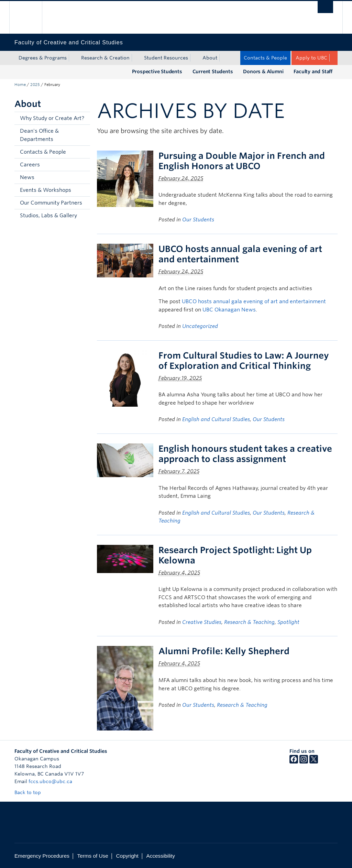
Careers (30, 165)
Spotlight (288, 622)
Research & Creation (105, 58)
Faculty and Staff (313, 72)
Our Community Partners (51, 203)
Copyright (127, 856)
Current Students (213, 72)
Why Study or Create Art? (52, 118)
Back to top (31, 792)
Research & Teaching (249, 622)
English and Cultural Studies (216, 419)
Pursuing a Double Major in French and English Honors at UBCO (242, 161)
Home (20, 85)
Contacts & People (265, 58)
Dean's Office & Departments (39, 135)
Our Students (198, 220)
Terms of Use (93, 856)
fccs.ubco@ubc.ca (50, 781)
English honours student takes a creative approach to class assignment (245, 454)
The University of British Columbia (31, 17)
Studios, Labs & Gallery (48, 216)
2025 (35, 85)
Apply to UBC (311, 58)
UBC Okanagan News (229, 310)
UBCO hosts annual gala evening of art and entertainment (254, 301)
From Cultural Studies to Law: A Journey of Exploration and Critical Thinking (244, 361)
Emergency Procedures (42, 856)
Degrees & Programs (43, 58)
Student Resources (166, 58)
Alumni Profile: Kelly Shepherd (224, 651)
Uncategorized (200, 326)
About (210, 58)
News (27, 177)
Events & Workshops (46, 190)
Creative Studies (202, 622)
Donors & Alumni (263, 72)
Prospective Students (157, 72)
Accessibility (161, 856)
